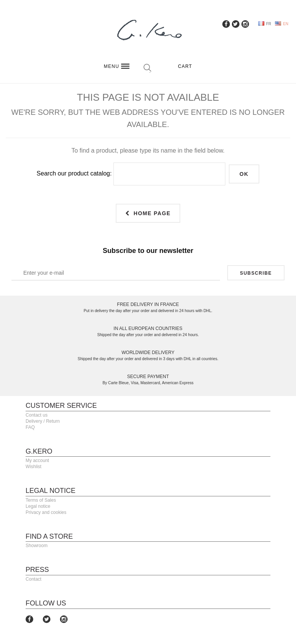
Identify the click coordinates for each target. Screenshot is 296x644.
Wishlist (33, 467)
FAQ (30, 427)
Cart (185, 66)
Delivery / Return (43, 421)
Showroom (36, 546)
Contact (33, 579)
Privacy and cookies (46, 512)
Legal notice (38, 506)
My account (37, 460)
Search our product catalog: (74, 173)
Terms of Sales (41, 500)
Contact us (36, 415)
